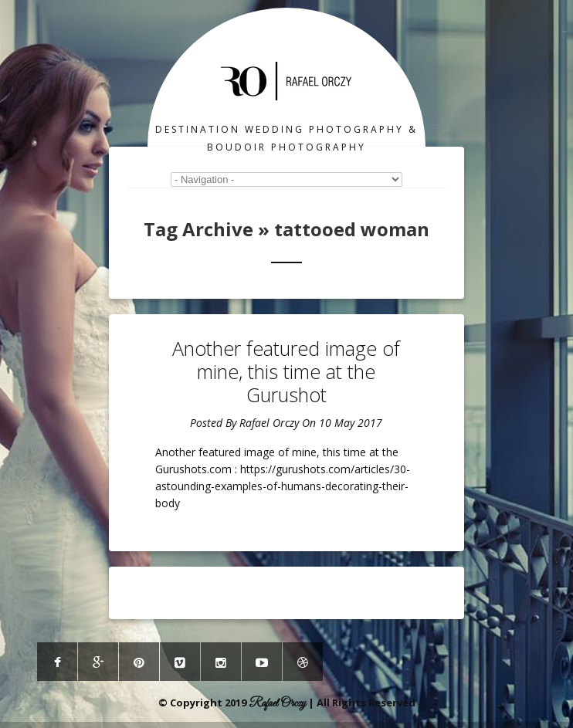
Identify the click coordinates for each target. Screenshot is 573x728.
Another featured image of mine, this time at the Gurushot (286, 371)
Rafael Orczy (269, 423)
